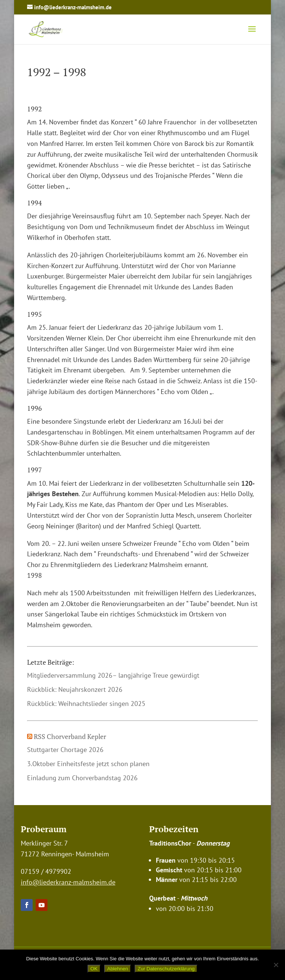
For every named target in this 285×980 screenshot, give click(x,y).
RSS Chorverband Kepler (70, 736)
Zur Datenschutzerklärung (166, 969)
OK (94, 969)
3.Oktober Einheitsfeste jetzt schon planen (88, 764)
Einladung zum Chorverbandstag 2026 (82, 778)
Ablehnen (118, 969)
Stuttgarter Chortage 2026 (65, 750)
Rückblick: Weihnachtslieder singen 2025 (86, 704)
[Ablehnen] (276, 965)
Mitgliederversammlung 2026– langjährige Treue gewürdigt (113, 675)
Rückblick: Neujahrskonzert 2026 (75, 689)
